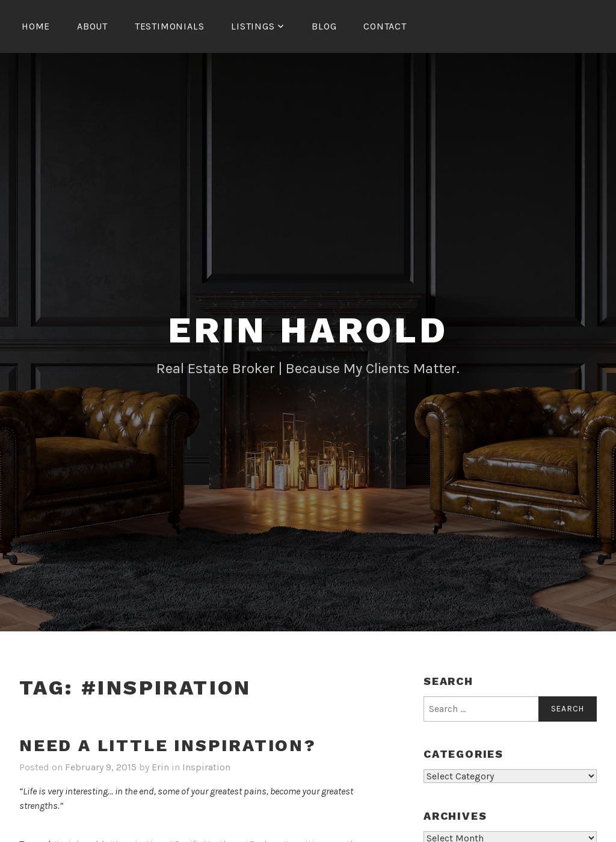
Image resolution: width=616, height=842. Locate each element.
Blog (324, 26)
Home (36, 26)
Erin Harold (308, 330)
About (92, 26)
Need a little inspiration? (168, 745)
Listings (253, 26)
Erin (160, 767)
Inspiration (206, 767)
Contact (385, 26)
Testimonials (170, 26)
